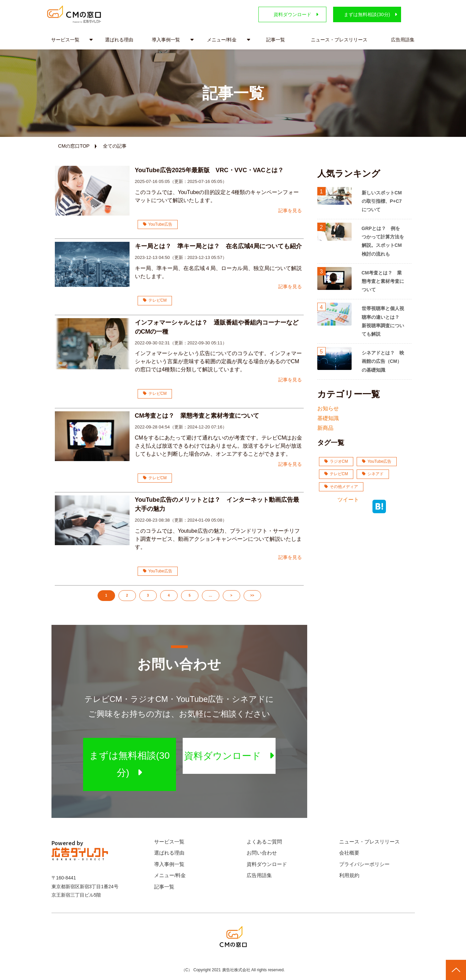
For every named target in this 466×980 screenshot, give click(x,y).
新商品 (325, 428)
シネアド (373, 474)
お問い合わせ (262, 853)
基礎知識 (328, 418)
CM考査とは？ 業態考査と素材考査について (197, 416)
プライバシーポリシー (364, 864)
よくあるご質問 (264, 842)
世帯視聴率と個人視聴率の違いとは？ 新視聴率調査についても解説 (383, 321)
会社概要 (349, 853)
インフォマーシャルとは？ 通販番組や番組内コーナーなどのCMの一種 (217, 327)
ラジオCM (336, 461)
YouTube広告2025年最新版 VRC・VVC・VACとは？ (209, 170)
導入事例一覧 (166, 40)
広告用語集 (403, 40)
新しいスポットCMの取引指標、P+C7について (382, 201)
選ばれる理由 (119, 40)
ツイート (348, 500)
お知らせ (328, 408)
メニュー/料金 (222, 40)
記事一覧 (276, 40)
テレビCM (155, 300)
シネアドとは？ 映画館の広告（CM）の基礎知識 (383, 361)
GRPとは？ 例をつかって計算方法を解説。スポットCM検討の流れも (383, 241)
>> (252, 595)
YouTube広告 (158, 224)
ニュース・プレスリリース (339, 40)
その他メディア (341, 487)
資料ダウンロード (292, 14)
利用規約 (349, 875)
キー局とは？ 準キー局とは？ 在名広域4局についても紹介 (219, 246)
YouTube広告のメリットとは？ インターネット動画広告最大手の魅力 (217, 504)
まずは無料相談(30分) (367, 14)
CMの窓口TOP (74, 146)
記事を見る (290, 211)
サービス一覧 (65, 40)
